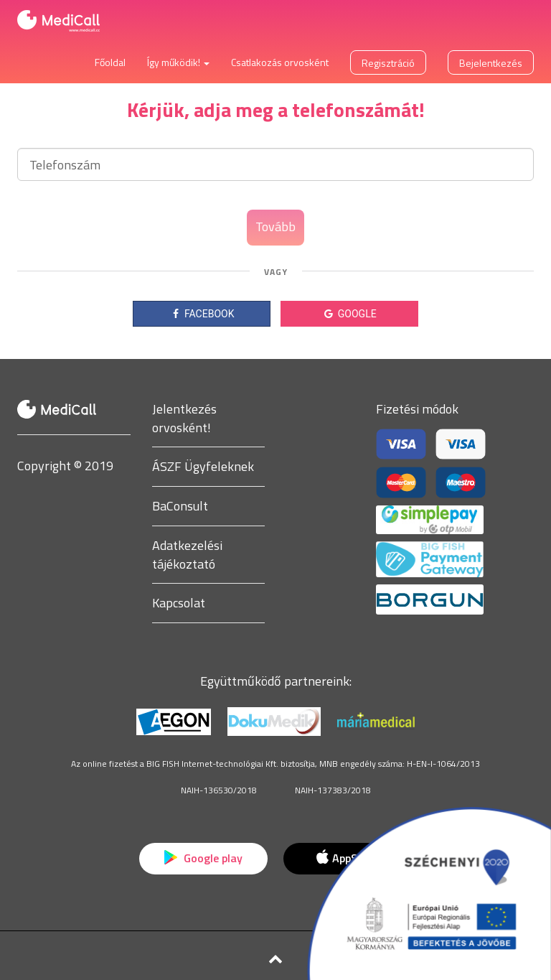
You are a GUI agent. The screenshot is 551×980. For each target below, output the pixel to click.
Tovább (275, 227)
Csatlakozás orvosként (280, 62)
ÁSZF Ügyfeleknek (203, 466)
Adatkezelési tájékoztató (187, 555)
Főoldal (110, 62)
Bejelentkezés (491, 63)
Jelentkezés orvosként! (184, 418)
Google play (203, 858)
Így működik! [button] (178, 62)
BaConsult (180, 506)
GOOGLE (349, 314)
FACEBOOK (202, 314)
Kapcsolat (179, 603)
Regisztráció (388, 63)
